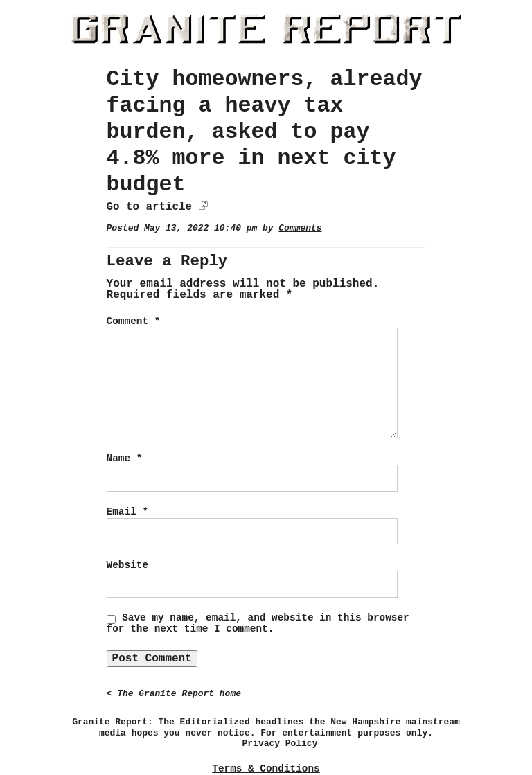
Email (127, 512)
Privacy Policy (280, 743)
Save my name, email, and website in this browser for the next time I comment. (258, 623)
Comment (134, 321)
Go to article (149, 207)
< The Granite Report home (174, 694)
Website (127, 565)
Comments (300, 228)
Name (125, 458)
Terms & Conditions (266, 769)
